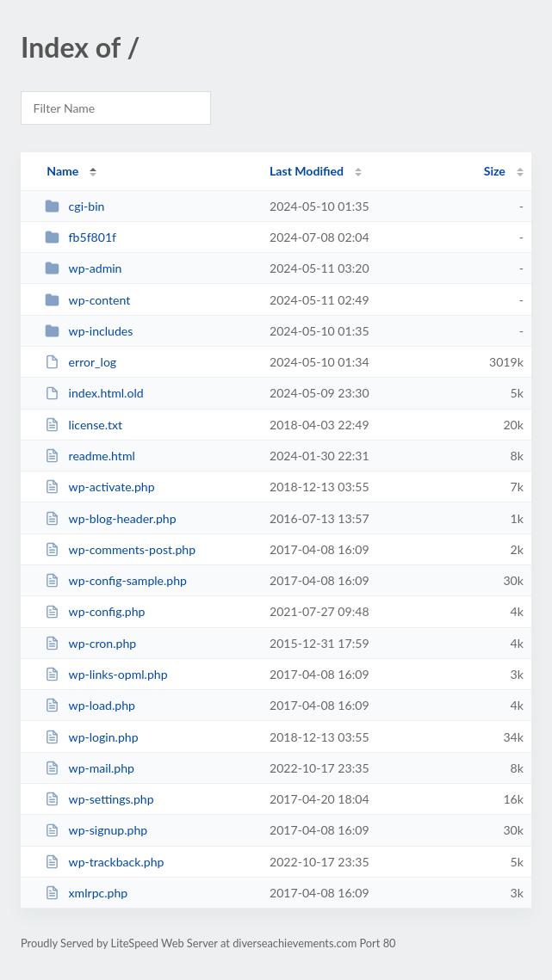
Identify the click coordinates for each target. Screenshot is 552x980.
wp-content (87, 300)
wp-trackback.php (104, 862)
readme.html (90, 456)
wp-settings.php (99, 799)
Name (62, 171)
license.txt (84, 425)
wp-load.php (90, 705)
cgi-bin (74, 206)
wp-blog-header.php (110, 518)
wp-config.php (95, 611)
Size (495, 171)
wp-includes (89, 331)
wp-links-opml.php (106, 674)
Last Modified (307, 171)
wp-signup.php (96, 830)
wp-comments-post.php (120, 549)
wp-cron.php (90, 643)
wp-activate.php (99, 487)
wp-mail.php (90, 768)
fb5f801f (81, 237)
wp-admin (83, 268)
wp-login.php (91, 737)
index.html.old (94, 393)
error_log (81, 362)
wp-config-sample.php (116, 580)
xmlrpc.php (86, 893)
